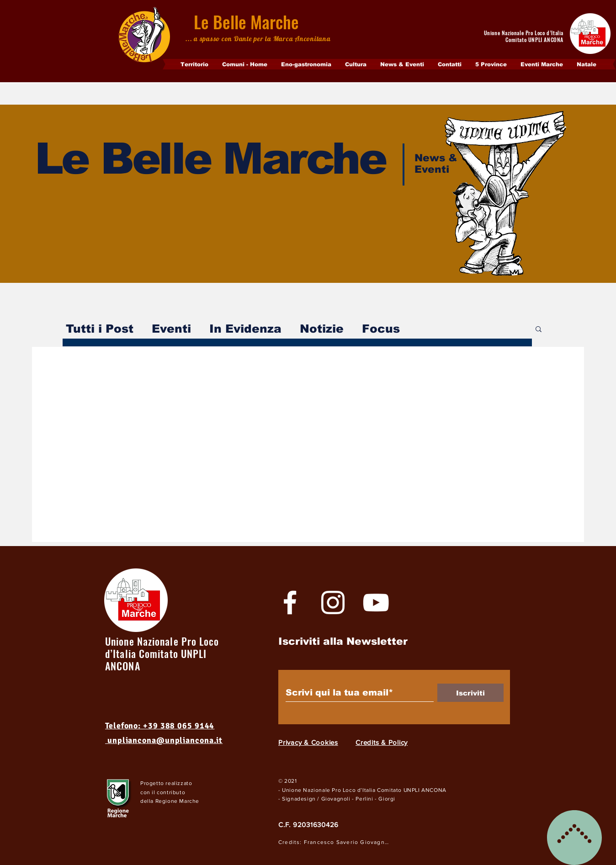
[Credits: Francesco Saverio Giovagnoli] (336, 842)
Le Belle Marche (246, 22)
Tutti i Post (100, 329)
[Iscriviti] (470, 693)
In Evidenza (245, 329)
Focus (381, 329)
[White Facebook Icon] (290, 602)
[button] (539, 330)
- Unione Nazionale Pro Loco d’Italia (328, 790)
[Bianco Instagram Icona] (333, 602)
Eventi (171, 329)
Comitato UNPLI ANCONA (412, 790)
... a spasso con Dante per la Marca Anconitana (258, 39)
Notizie (322, 329)
